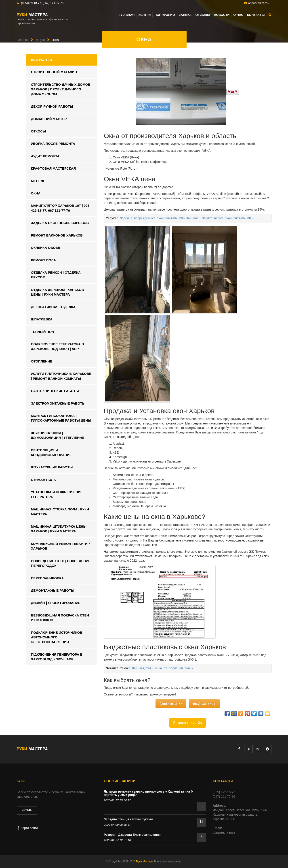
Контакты (256, 15)
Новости (222, 15)
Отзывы (203, 15)
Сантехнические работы (55, 391)
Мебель (38, 181)
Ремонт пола (44, 260)
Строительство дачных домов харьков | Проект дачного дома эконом (61, 89)
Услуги (144, 15)
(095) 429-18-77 (171, 704)
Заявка (185, 15)
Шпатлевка (42, 319)
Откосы (39, 131)
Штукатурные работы (52, 467)
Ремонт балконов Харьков (57, 235)
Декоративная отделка (53, 307)
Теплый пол (43, 332)
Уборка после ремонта (53, 144)
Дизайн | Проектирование (56, 603)
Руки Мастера (145, 862)
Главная (127, 15)
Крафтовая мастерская (54, 168)
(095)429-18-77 (31, 3)
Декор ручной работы (52, 106)
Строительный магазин (54, 72)
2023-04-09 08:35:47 (117, 825)
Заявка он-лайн (188, 723)
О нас (238, 15)
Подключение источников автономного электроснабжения (57, 637)
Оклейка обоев (46, 248)
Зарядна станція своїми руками (128, 819)
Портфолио (165, 15)
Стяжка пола (43, 480)
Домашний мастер (49, 119)
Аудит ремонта (45, 156)
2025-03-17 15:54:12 (117, 800)
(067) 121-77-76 (53, 3)
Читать (27, 810)
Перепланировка (47, 578)
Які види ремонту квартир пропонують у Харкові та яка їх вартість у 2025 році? (149, 793)
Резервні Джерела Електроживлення (132, 835)
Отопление (42, 361)
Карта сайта (27, 828)
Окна (36, 193)
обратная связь (259, 3)
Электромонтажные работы (58, 403)
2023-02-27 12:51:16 (117, 840)
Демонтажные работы (53, 590)
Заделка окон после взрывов (60, 223)
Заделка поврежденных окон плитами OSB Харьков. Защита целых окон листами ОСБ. (187, 218)
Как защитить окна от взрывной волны (163, 668)
